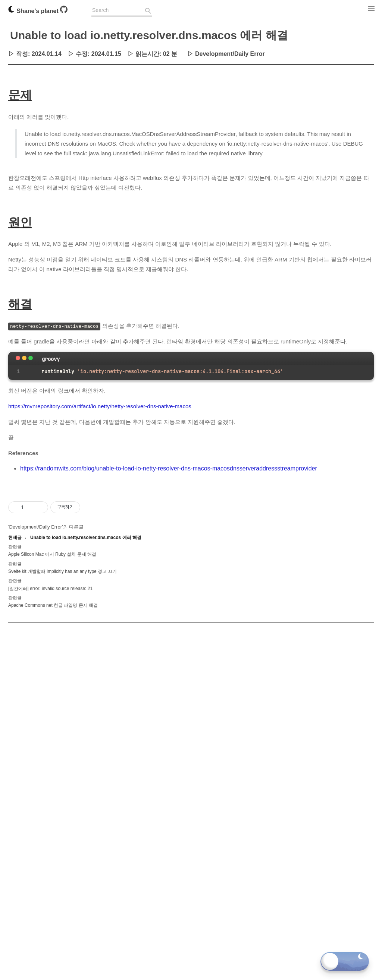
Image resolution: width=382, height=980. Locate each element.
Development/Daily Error (230, 54)
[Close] (18, 358)
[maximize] (31, 358)
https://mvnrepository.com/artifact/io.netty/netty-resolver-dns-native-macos (100, 406)
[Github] (64, 11)
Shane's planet (34, 11)
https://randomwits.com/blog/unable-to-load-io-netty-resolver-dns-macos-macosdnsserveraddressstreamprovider (169, 468)
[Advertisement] (191, 533)
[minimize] (24, 358)
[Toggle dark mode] (345, 961)
